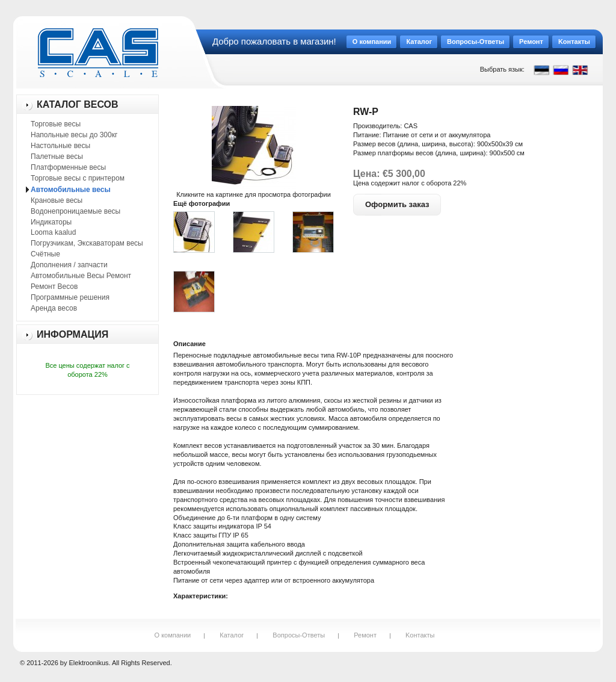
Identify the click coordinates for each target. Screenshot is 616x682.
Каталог (232, 635)
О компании (173, 635)
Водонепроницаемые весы (75, 211)
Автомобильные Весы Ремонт (81, 276)
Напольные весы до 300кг (74, 135)
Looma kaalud (53, 232)
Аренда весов (54, 308)
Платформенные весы (68, 167)
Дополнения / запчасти (69, 265)
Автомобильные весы (71, 190)
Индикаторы (51, 222)
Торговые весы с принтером (78, 178)
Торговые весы (56, 124)
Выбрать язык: (502, 69)
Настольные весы (60, 146)
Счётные (45, 254)
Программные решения (70, 297)
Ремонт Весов (54, 287)
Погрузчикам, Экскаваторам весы (87, 243)
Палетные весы (57, 157)
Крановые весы (57, 200)
